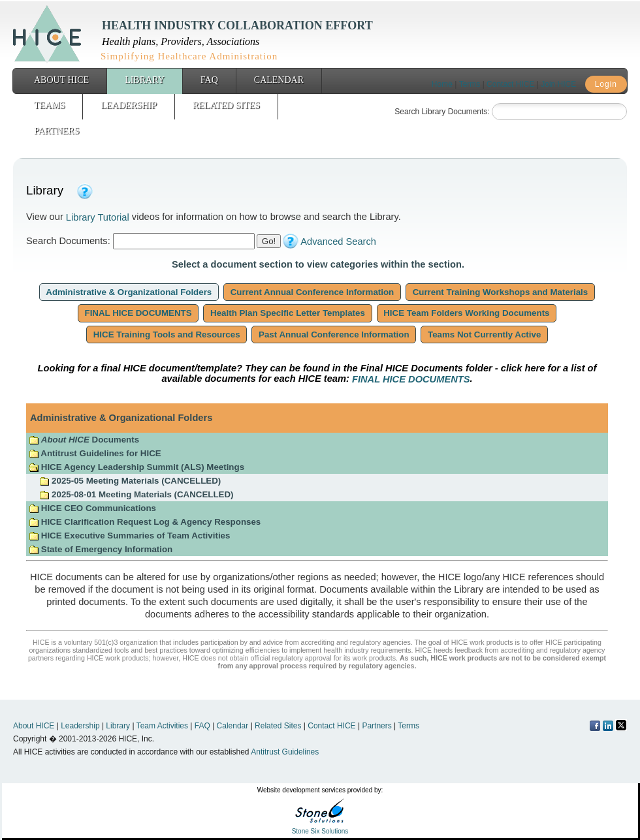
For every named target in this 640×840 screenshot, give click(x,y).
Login (606, 84)
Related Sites (226, 105)
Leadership (129, 105)
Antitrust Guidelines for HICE (95, 453)
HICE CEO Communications (92, 508)
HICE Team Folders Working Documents (467, 313)
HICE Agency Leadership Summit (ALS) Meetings (136, 467)
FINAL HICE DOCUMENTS (138, 313)
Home (442, 84)
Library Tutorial (98, 217)
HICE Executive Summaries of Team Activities (129, 536)
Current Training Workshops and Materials (500, 292)
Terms (470, 84)
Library (145, 80)
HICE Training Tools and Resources (167, 334)
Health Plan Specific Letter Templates (287, 313)
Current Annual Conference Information (312, 292)
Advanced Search (338, 241)
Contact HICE (510, 84)
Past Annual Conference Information (334, 334)
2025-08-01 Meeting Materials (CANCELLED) (136, 494)
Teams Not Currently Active (484, 334)
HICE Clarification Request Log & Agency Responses (145, 522)
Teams (49, 105)
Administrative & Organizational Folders (129, 292)
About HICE (61, 80)
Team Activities (162, 726)
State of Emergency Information (102, 549)
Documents (84, 440)
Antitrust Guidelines (285, 752)
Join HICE (558, 84)
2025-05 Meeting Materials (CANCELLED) (130, 481)
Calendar (279, 80)
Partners (56, 131)
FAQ (209, 80)
